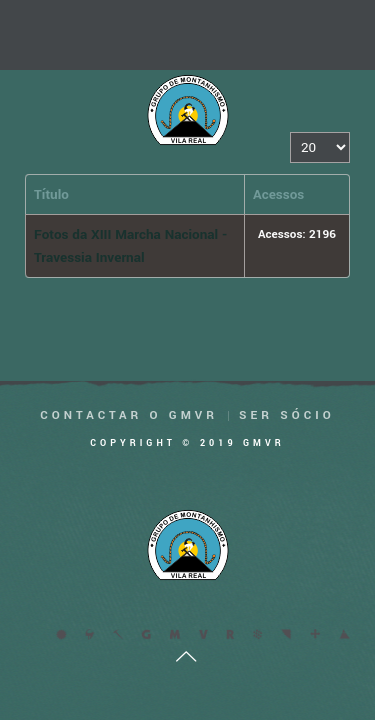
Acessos (278, 194)
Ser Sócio (287, 415)
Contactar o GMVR (129, 415)
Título (51, 194)
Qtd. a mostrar (290, 132)
